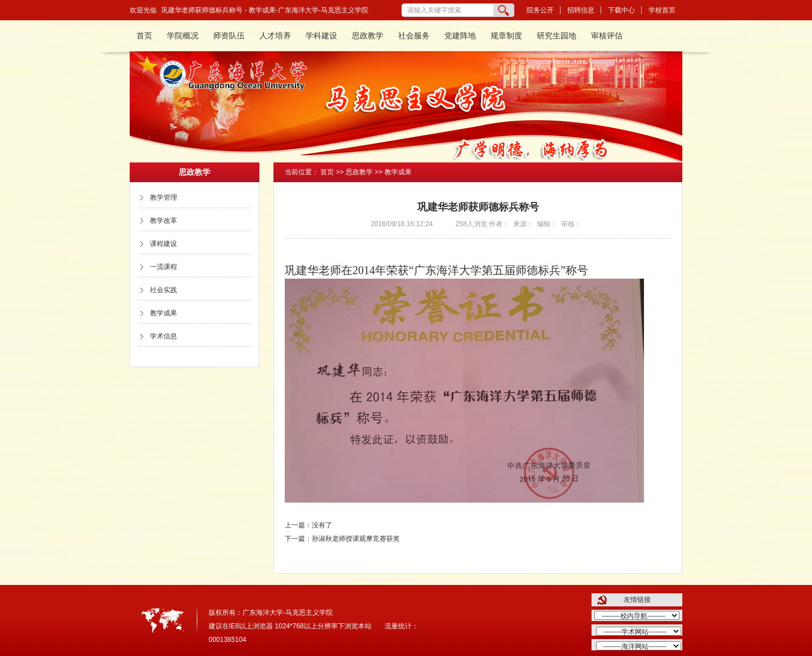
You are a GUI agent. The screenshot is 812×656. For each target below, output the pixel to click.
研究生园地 (557, 36)
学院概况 (183, 36)
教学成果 (164, 313)
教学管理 (164, 197)
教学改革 (164, 221)
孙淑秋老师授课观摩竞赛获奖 (356, 539)
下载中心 (621, 10)
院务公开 (540, 10)
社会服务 (414, 36)
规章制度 (506, 36)
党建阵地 (460, 36)
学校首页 (662, 10)
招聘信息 (581, 10)
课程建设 (164, 244)
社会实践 (164, 290)
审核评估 (607, 36)
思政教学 (368, 36)
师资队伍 (229, 36)
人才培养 (275, 36)
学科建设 (321, 36)
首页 (144, 36)
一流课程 (164, 267)
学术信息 (164, 336)
